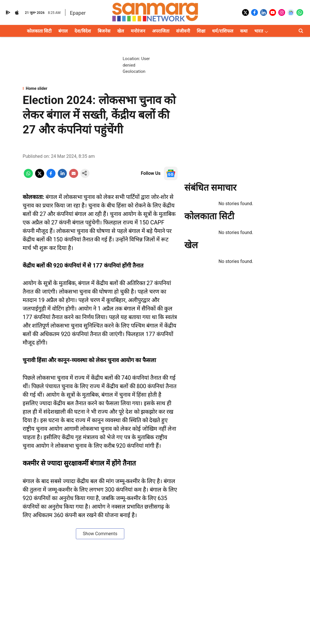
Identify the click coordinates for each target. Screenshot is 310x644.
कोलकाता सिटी (39, 31)
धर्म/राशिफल (223, 31)
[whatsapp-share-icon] (28, 176)
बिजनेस (104, 31)
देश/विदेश (83, 31)
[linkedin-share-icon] (62, 176)
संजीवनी (183, 31)
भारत (259, 31)
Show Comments (100, 534)
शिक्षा (201, 31)
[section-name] (100, 88)
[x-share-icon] (40, 176)
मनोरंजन (138, 31)
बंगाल (63, 31)
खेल (121, 31)
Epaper (78, 13)
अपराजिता (161, 31)
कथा (244, 31)
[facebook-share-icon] (51, 176)
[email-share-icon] (74, 176)
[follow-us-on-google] (171, 173)
